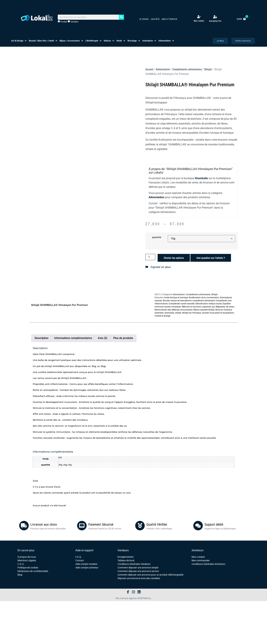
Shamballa (201, 178)
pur (213, 307)
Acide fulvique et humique (176, 298)
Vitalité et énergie (162, 316)
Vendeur (73, 22)
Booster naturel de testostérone (177, 301)
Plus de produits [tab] (123, 338)
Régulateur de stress (225, 307)
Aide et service (169, 19)
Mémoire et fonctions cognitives (197, 307)
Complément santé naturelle (181, 304)
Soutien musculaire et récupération (218, 313)
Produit (63, 22)
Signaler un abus (158, 267)
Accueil (149, 69)
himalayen (176, 307)
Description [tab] (42, 338)
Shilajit (208, 69)
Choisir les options (174, 258)
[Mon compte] (199, 17)
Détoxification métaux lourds (209, 304)
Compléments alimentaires (187, 69)
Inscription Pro (215, 21)
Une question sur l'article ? (211, 258)
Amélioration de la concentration (204, 298)
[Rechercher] (121, 17)
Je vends (144, 19)
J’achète (155, 19)
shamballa (169, 313)
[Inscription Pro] (215, 17)
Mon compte (199, 21)
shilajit (178, 313)
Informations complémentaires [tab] (73, 338)
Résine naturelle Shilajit (204, 310)
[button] (19, 41)
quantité (157, 237)
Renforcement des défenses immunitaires (173, 310)
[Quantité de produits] (150, 257)
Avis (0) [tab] (103, 338)
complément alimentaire (203, 301)
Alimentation (163, 69)
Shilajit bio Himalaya (192, 313)
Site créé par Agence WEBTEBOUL (133, 598)
